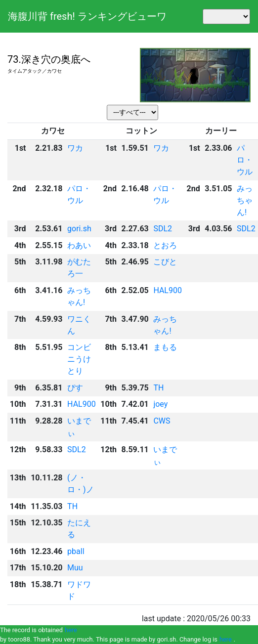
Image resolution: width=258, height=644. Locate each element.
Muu (75, 568)
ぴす (75, 388)
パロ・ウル (245, 160)
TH (158, 388)
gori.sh (79, 229)
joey (160, 404)
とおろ (165, 245)
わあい (79, 245)
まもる (165, 347)
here (71, 630)
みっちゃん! (245, 200)
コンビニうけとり (79, 359)
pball (76, 551)
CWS (162, 421)
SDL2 (163, 229)
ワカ (75, 148)
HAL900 (168, 290)
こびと (165, 262)
